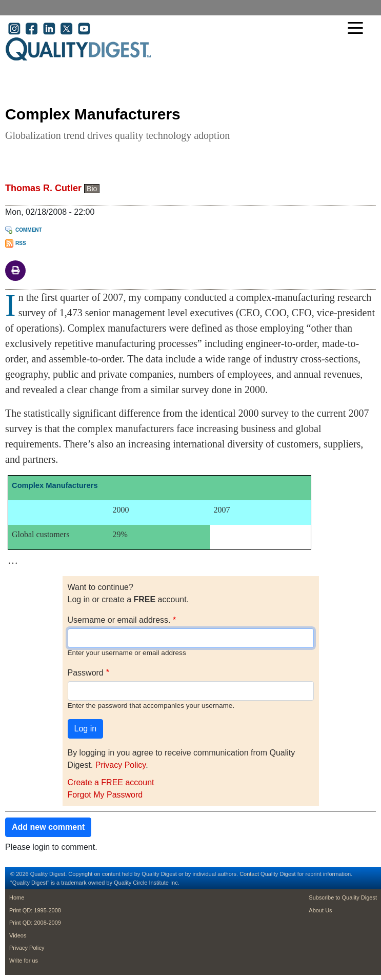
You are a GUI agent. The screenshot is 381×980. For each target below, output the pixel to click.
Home (17, 897)
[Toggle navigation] (358, 29)
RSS (21, 243)
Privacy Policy (121, 765)
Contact (249, 874)
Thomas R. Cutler (43, 188)
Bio (92, 189)
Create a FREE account (111, 782)
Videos (18, 935)
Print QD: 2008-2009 (35, 923)
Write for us (24, 961)
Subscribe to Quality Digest (343, 897)
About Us (320, 910)
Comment (29, 230)
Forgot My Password (105, 795)
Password (86, 673)
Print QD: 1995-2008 (35, 910)
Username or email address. (119, 620)
